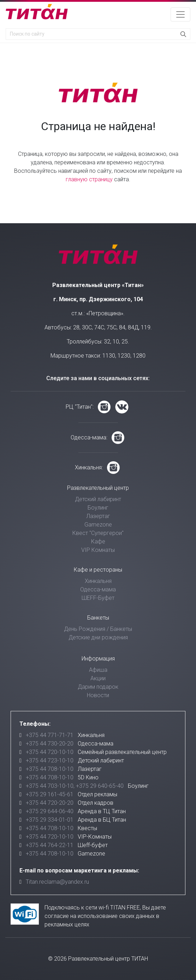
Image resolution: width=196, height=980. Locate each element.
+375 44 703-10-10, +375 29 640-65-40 (75, 786)
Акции (98, 678)
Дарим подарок (98, 687)
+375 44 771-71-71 (50, 735)
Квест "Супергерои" (98, 533)
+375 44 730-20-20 (50, 744)
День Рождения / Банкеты (98, 629)
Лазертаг (98, 516)
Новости (98, 695)
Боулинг (98, 508)
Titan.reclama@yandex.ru (57, 882)
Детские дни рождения (98, 637)
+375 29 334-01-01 (50, 820)
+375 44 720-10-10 (50, 752)
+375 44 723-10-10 (50, 760)
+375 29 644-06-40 (50, 811)
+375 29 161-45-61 (50, 794)
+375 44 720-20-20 (50, 803)
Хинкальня (98, 581)
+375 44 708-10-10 (50, 769)
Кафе (98, 541)
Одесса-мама (98, 589)
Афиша (98, 670)
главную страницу (89, 179)
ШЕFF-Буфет (98, 598)
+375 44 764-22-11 (50, 845)
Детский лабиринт (98, 499)
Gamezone (98, 525)
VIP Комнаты (98, 550)
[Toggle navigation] (180, 14)
